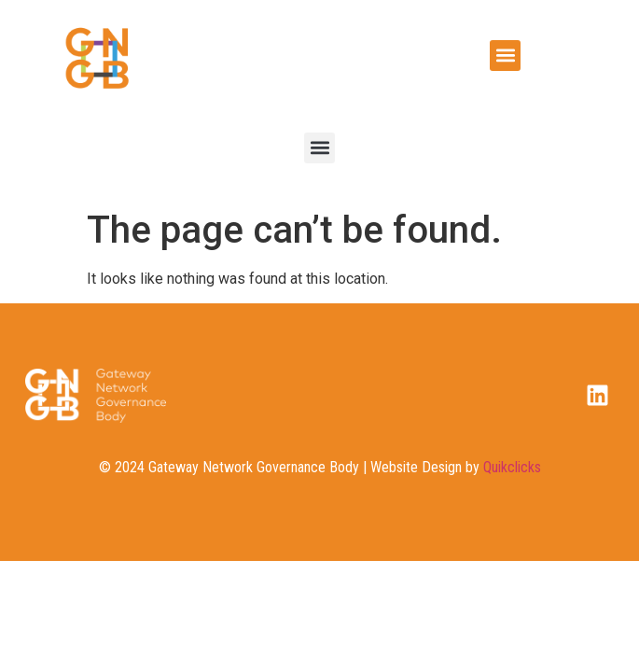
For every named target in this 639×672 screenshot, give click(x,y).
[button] (505, 56)
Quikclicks (512, 467)
